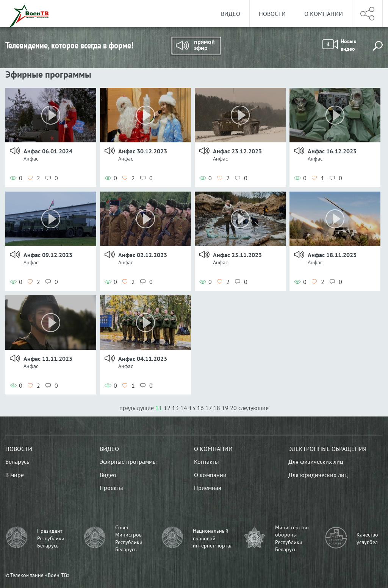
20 (233, 408)
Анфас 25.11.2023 (237, 255)
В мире (15, 475)
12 (167, 408)
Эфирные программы (128, 462)
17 (209, 408)
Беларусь (17, 462)
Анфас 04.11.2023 (143, 359)
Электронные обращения (327, 449)
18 (217, 408)
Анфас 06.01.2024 (48, 151)
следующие (253, 408)
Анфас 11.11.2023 (48, 359)
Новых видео (339, 45)
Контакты (207, 462)
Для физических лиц (316, 462)
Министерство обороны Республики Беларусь (292, 539)
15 (192, 408)
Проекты (111, 488)
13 (175, 408)
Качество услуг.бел (367, 538)
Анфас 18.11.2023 (332, 255)
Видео (231, 14)
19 (225, 408)
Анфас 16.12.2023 (332, 151)
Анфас (31, 159)
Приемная (208, 488)
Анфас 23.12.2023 (237, 151)
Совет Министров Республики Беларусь (129, 539)
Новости (272, 14)
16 (200, 408)
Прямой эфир (196, 46)
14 (184, 408)
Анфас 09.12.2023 (48, 255)
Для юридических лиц (318, 475)
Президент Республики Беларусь (51, 538)
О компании (324, 14)
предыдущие (137, 408)
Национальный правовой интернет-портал (213, 538)
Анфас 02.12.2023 (143, 255)
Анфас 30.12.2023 (143, 151)
